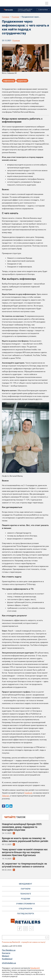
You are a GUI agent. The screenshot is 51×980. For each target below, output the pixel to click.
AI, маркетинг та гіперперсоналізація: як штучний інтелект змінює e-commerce (24, 865)
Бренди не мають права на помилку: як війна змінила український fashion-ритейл (25, 840)
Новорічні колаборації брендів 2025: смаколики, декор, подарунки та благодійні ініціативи (22, 827)
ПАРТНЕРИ (26, 889)
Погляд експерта (26, 914)
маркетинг (22, 81)
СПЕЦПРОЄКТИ (25, 909)
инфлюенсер (9, 81)
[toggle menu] (47, 3)
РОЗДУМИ (26, 899)
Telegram (6, 796)
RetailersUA (35, 968)
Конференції (7, 959)
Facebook (28, 793)
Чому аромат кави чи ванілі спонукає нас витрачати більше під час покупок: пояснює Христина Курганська (25, 852)
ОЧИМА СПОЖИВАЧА (26, 904)
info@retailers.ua (9, 963)
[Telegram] (31, 929)
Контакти (6, 953)
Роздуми (15, 17)
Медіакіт (6, 956)
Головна (6, 17)
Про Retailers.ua (9, 950)
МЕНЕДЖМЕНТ (25, 884)
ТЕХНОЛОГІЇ (26, 894)
